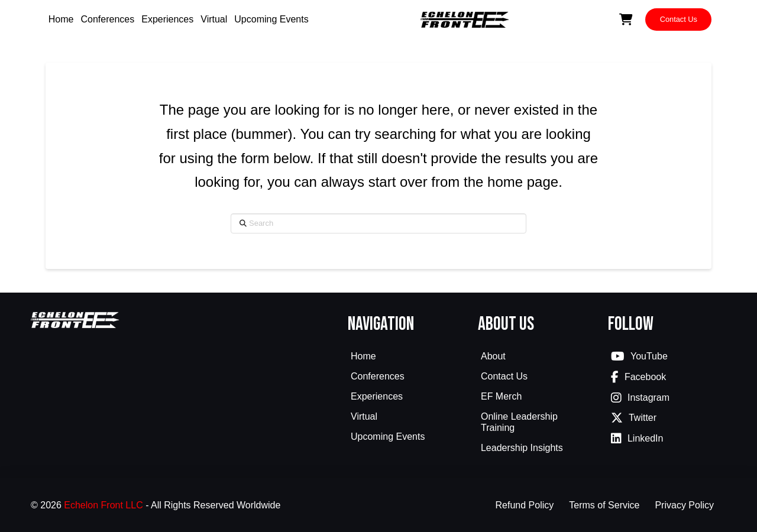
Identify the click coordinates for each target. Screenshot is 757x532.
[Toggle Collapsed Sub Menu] (407, 378)
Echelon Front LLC (103, 505)
